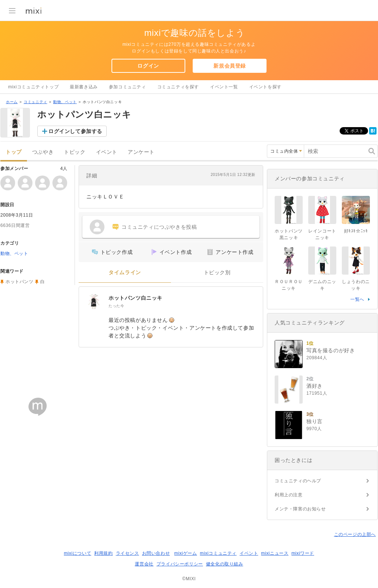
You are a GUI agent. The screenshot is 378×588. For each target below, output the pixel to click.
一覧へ (357, 299)
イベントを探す (265, 87)
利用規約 (103, 553)
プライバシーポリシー (180, 564)
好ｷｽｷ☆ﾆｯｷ (356, 231)
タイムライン (125, 273)
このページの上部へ (355, 534)
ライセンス (128, 553)
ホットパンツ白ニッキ (135, 298)
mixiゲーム (186, 553)
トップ (14, 152)
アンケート (141, 152)
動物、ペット (65, 102)
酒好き (315, 386)
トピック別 (217, 273)
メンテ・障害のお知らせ (300, 509)
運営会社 (144, 564)
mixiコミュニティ (218, 553)
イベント (107, 152)
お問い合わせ (156, 553)
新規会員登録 (230, 66)
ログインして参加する (75, 131)
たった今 (116, 306)
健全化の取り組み (225, 564)
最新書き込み (84, 87)
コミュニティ (35, 102)
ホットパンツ (20, 282)
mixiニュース (275, 553)
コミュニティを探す (178, 87)
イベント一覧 (224, 87)
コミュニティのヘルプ (298, 481)
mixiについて (78, 553)
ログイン (148, 66)
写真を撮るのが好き (331, 350)
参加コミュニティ (128, 87)
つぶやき (43, 152)
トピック (75, 152)
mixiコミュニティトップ (33, 87)
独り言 (315, 421)
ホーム (12, 102)
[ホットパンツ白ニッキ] (94, 302)
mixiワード (303, 553)
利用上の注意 (289, 495)
